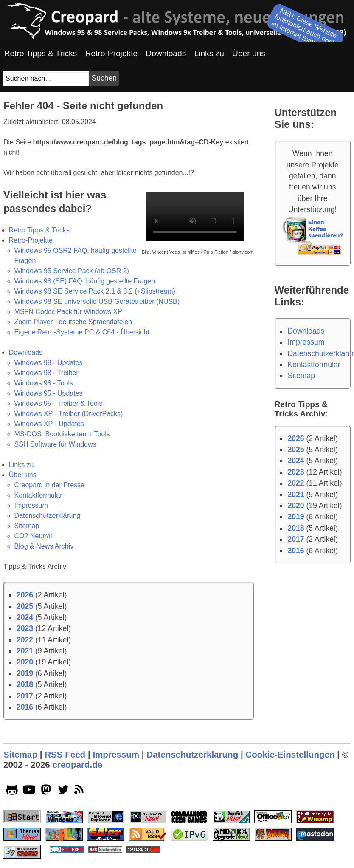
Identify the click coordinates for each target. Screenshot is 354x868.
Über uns (23, 475)
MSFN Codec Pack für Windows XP (68, 312)
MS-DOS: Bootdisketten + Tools (62, 434)
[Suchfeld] (46, 79)
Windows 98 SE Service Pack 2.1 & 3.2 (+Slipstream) (95, 291)
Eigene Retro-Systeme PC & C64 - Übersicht (82, 332)
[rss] (80, 792)
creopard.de (77, 765)
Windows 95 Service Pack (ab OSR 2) (72, 271)
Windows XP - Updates (49, 424)
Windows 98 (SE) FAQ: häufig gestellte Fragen (85, 281)
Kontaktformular (38, 495)
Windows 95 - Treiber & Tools (59, 403)
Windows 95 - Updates (49, 393)
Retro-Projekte (31, 240)
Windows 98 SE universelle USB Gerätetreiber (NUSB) (97, 301)
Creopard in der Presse (49, 485)
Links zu (21, 465)
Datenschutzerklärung (48, 516)
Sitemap (27, 526)
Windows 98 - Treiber (46, 373)
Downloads (26, 352)
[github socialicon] (12, 792)
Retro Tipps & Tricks (39, 230)
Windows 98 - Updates (49, 363)
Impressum (31, 505)
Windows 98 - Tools (44, 383)
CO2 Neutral (33, 536)
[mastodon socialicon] (46, 792)
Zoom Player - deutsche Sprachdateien (73, 322)
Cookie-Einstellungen (290, 754)
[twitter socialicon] (63, 792)
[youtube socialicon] (29, 792)
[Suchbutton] (104, 78)
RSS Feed (65, 754)
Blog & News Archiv (44, 546)
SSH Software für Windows (55, 444)
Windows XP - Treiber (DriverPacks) (69, 414)
